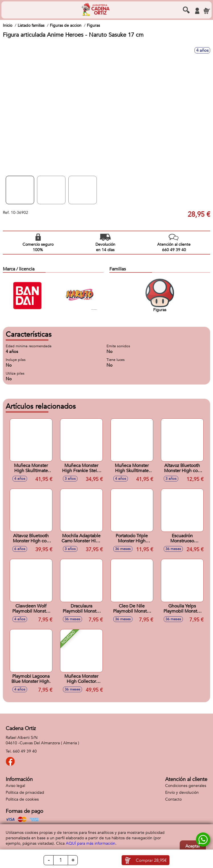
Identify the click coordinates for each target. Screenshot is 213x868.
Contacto (173, 799)
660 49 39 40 (25, 751)
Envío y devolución (182, 792)
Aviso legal (15, 786)
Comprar (151, 860)
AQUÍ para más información (91, 843)
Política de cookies (22, 799)
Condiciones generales (186, 786)
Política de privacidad (25, 792)
